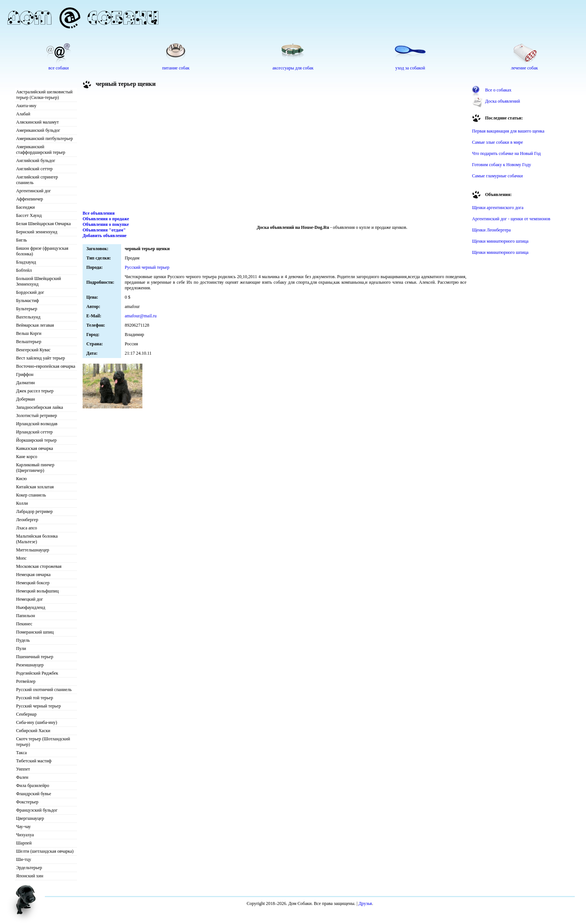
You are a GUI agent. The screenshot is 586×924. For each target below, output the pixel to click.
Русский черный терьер (38, 706)
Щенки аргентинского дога (498, 208)
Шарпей (24, 843)
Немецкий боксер (33, 583)
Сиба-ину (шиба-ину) (37, 722)
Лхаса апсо (27, 528)
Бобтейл (24, 270)
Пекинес (24, 624)
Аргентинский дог (33, 191)
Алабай (23, 114)
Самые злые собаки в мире (497, 142)
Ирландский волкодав (37, 424)
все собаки (59, 68)
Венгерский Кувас (33, 350)
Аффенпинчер (30, 199)
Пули (21, 648)
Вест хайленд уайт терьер (41, 358)
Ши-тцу (24, 859)
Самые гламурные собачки (497, 176)
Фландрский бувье (34, 794)
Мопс (21, 558)
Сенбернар (26, 714)
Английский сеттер (34, 169)
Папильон (26, 616)
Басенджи (25, 207)
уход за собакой (410, 68)
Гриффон (25, 374)
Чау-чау (23, 827)
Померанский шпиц (35, 632)
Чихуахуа (25, 835)
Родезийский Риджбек (37, 673)
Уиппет (23, 769)
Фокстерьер (27, 802)
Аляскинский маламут (37, 122)
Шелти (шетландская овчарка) (45, 851)
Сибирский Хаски (33, 731)
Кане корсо (27, 457)
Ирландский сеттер (34, 432)
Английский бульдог (36, 161)
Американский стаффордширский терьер (41, 150)
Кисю (21, 479)
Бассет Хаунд (29, 215)
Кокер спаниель (31, 495)
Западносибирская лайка (40, 407)
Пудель (23, 640)
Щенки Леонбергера (491, 230)
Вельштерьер (29, 342)
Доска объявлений (502, 101)
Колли (22, 503)
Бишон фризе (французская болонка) (42, 251)
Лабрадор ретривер (34, 511)
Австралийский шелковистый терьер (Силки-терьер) (44, 95)
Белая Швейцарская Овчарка (43, 224)
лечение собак (524, 68)
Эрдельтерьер (29, 868)
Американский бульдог (38, 130)
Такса (21, 753)
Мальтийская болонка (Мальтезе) (37, 539)
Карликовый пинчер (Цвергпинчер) (35, 468)
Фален (22, 777)
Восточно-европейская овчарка (46, 366)
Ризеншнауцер (30, 665)
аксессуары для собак (293, 68)
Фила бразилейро (33, 785)
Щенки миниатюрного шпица (500, 241)
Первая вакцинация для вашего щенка (508, 131)
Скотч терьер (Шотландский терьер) (43, 742)
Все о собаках (498, 90)
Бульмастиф (27, 301)
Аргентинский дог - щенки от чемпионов (511, 219)
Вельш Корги (29, 333)
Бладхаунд (26, 262)
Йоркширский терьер (36, 440)
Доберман (26, 399)
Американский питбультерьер (44, 139)
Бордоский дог (30, 292)
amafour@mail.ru (141, 316)
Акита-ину (26, 106)
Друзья (365, 903)
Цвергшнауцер (30, 818)
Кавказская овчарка (35, 448)
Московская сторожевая (39, 566)
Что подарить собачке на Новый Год (506, 153)
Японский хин (30, 876)
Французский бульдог (37, 810)
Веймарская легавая (35, 325)
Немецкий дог (30, 599)
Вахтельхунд (28, 317)
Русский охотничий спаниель (44, 690)
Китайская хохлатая (35, 487)
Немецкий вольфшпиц (37, 591)
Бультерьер (27, 309)
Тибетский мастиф (34, 761)
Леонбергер (27, 520)
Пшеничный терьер (35, 657)
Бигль (21, 240)
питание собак (176, 68)
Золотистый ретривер (36, 416)
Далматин (25, 383)
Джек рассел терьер (35, 391)
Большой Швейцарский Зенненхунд (38, 281)
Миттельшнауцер (33, 550)
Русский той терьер (35, 698)
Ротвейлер (26, 681)
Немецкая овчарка (33, 575)
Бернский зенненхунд (37, 232)
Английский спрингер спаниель (37, 180)
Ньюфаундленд (31, 607)
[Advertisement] (275, 151)
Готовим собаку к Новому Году (502, 165)
